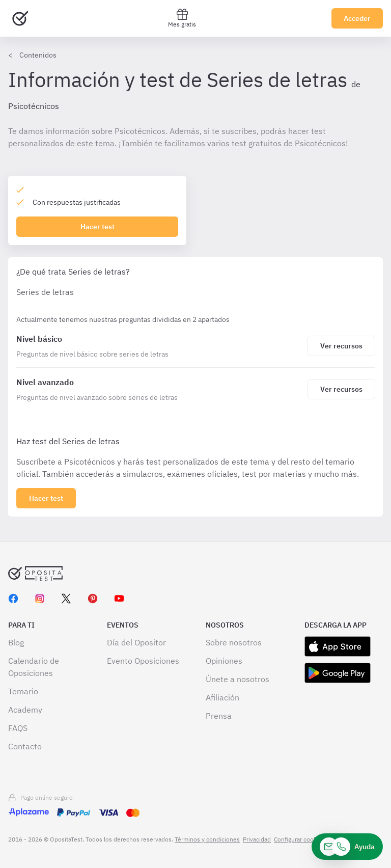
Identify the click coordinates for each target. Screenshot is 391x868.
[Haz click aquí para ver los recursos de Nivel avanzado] (341, 389)
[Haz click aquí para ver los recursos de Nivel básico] (341, 346)
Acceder (357, 18)
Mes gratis (182, 18)
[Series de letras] (160, 346)
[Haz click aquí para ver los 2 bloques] (46, 498)
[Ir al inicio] (20, 18)
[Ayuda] (347, 847)
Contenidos (38, 55)
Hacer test (97, 227)
